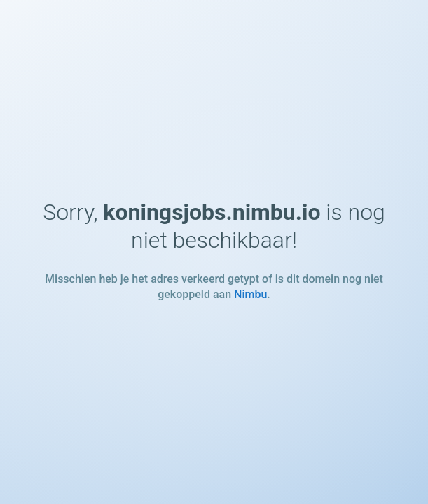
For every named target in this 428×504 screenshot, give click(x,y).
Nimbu (250, 294)
